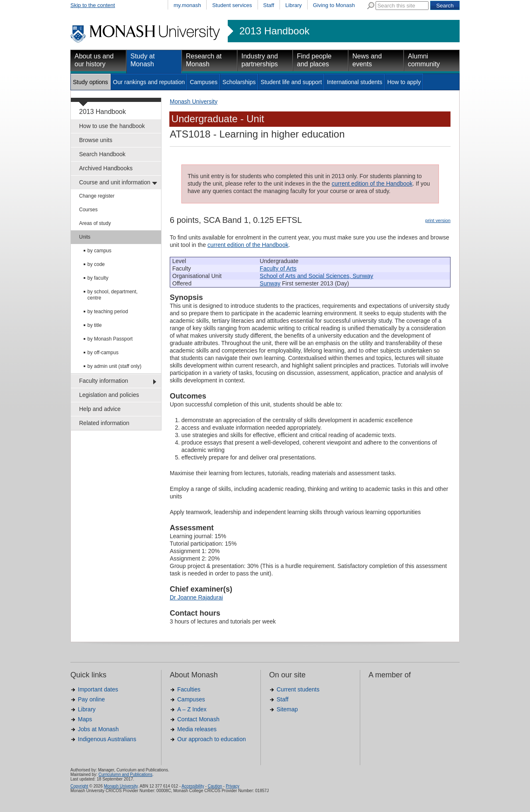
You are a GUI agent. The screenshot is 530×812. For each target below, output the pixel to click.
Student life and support (291, 82)
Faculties (189, 689)
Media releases (197, 729)
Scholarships (239, 82)
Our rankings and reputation (149, 82)
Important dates (98, 689)
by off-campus (103, 353)
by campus (99, 251)
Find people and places (314, 60)
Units (85, 237)
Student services (232, 5)
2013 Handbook (274, 31)
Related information (104, 423)
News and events (367, 60)
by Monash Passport (110, 339)
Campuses (204, 82)
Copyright (79, 786)
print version (438, 220)
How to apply (404, 82)
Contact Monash (198, 719)
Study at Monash (143, 60)
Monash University (194, 101)
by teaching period (108, 312)
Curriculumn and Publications (125, 775)
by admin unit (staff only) (114, 366)
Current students (298, 689)
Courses (88, 210)
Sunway (270, 283)
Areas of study (95, 223)
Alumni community (424, 60)
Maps (85, 719)
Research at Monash (204, 60)
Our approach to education (212, 739)
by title (95, 325)
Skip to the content (93, 5)
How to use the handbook (112, 126)
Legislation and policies (109, 395)
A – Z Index (192, 709)
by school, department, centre (112, 295)
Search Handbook (102, 154)
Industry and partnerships (260, 60)
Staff (269, 5)
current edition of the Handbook (372, 184)
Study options (90, 82)
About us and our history (94, 60)
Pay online (91, 699)
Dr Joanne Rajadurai (196, 597)
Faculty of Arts (278, 268)
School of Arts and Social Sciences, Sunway (316, 276)
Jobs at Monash (98, 729)
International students (354, 82)
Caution (215, 786)
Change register (97, 196)
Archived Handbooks (106, 168)
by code (96, 264)
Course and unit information (115, 182)
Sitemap (287, 709)
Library (294, 5)
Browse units (96, 140)
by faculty (98, 278)
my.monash (187, 5)
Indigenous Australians (107, 739)
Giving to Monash (334, 5)
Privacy (232, 786)
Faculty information (104, 381)
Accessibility (193, 786)
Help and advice (100, 409)
